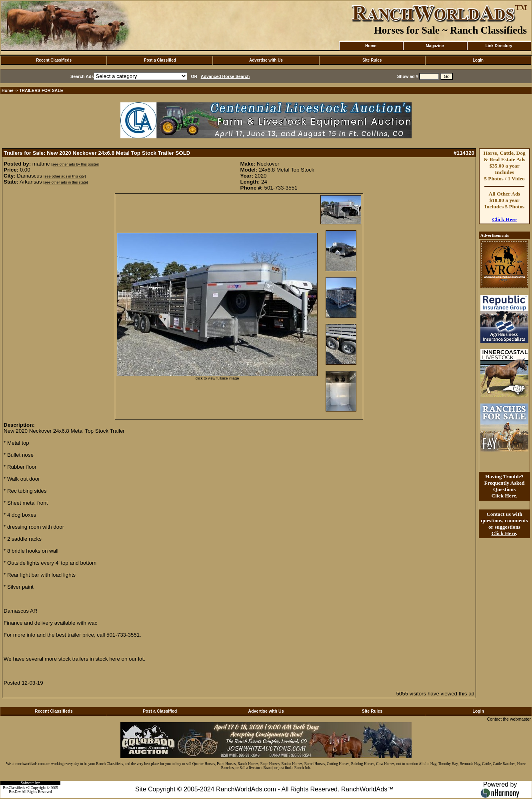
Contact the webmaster (509, 719)
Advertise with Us (266, 60)
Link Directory (499, 46)
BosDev (15, 792)
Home (371, 46)
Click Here (504, 219)
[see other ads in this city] (65, 176)
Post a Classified (160, 60)
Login (478, 60)
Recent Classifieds (54, 60)
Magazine (435, 46)
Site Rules (372, 60)
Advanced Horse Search (225, 76)
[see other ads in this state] (65, 182)
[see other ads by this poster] (75, 164)
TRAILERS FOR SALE (41, 90)
